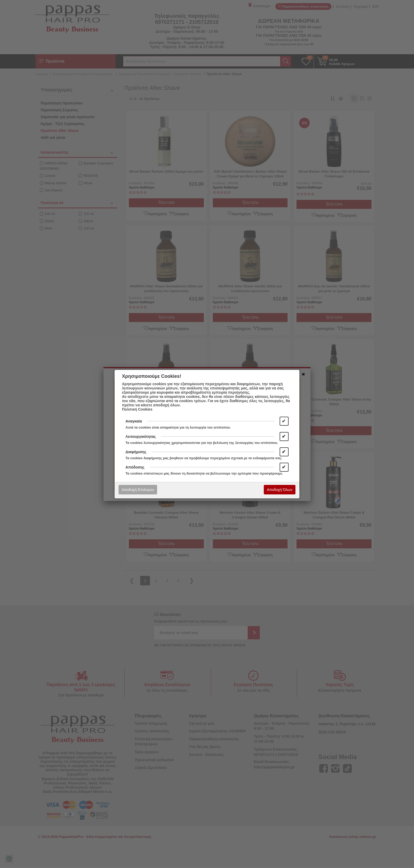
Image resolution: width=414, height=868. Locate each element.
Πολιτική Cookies (137, 409)
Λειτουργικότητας (141, 437)
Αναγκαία (134, 421)
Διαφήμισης (136, 452)
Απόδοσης (135, 467)
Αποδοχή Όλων (280, 490)
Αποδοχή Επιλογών (138, 490)
